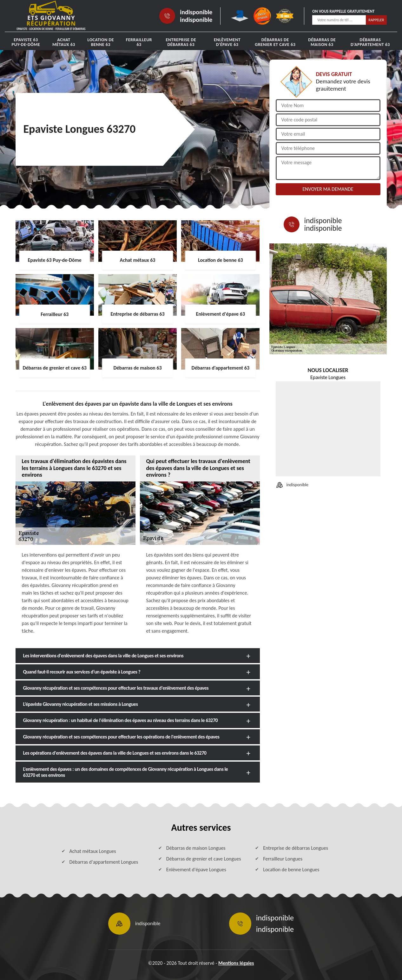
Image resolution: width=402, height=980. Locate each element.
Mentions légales (236, 963)
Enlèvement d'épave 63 (227, 42)
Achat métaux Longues (93, 851)
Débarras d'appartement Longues (104, 862)
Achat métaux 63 (64, 42)
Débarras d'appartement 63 (370, 42)
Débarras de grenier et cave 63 (275, 42)
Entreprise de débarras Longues (296, 848)
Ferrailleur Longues (283, 859)
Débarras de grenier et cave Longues (204, 859)
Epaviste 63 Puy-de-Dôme (26, 42)
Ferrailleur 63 (139, 42)
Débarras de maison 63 (322, 42)
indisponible (196, 12)
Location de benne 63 (101, 42)
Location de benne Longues (291, 870)
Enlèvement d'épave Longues (196, 870)
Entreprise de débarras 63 (181, 42)
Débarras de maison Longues (196, 848)
